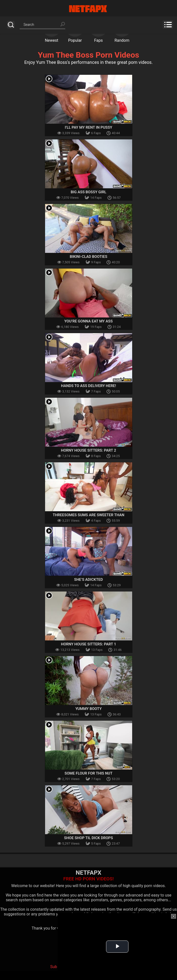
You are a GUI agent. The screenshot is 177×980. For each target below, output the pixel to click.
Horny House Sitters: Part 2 (88, 450)
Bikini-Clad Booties (88, 257)
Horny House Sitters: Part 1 (88, 644)
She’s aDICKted (88, 580)
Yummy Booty (89, 709)
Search (11, 25)
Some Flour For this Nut (88, 773)
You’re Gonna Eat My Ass (88, 321)
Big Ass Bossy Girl (88, 192)
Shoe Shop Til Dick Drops (88, 838)
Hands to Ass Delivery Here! (88, 386)
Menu (168, 25)
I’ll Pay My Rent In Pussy (88, 127)
